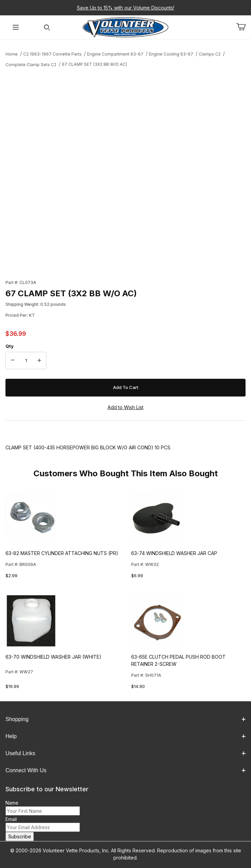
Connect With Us (126, 770)
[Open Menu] (16, 27)
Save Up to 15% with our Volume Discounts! (126, 8)
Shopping (126, 719)
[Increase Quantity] (39, 361)
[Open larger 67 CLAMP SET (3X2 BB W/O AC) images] (126, 171)
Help (126, 736)
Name (12, 803)
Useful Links (126, 753)
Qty (10, 346)
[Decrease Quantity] (13, 361)
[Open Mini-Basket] (243, 27)
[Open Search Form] (47, 27)
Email (11, 819)
